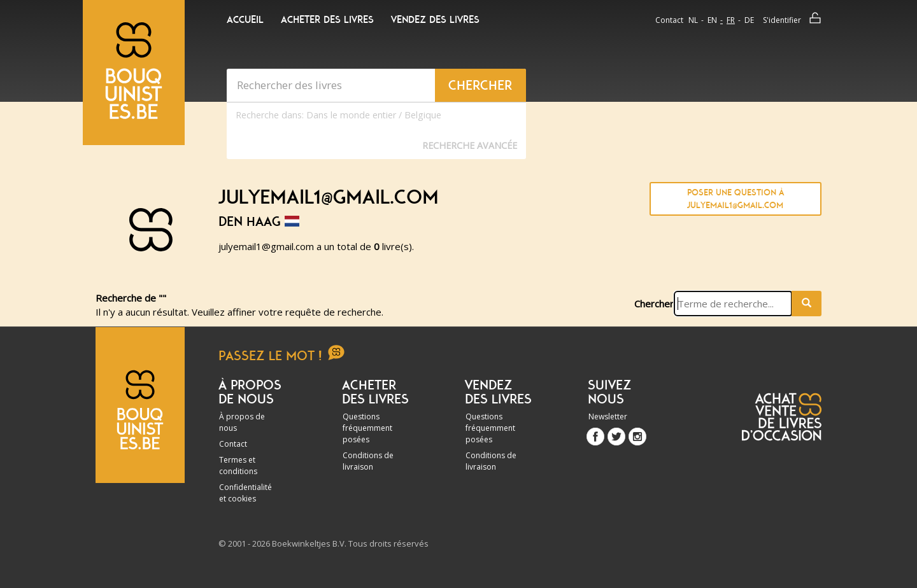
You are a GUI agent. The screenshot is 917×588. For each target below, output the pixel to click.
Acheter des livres (327, 20)
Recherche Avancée (470, 145)
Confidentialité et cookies (245, 493)
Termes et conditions (238, 465)
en (712, 20)
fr (731, 20)
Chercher (654, 304)
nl (693, 20)
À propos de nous (242, 422)
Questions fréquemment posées (367, 428)
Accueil (245, 20)
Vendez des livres (435, 20)
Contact (669, 20)
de (749, 20)
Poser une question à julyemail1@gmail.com (736, 199)
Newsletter (608, 416)
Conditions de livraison (368, 461)
